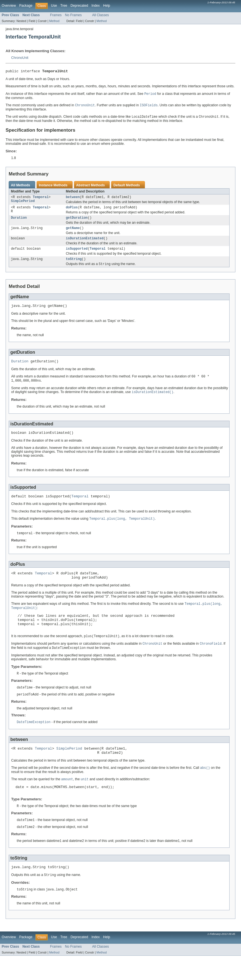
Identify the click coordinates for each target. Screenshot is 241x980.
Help (107, 6)
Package (26, 6)
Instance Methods (53, 187)
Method (54, 21)
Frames (56, 15)
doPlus (72, 210)
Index (96, 6)
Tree (64, 6)
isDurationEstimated (85, 243)
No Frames (73, 15)
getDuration (77, 221)
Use (54, 6)
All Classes (101, 15)
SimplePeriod (23, 204)
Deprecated (79, 6)
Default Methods (127, 187)
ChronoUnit (20, 58)
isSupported (77, 254)
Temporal (41, 199)
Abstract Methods (91, 187)
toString (74, 264)
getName (73, 232)
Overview (9, 6)
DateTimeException (34, 740)
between (73, 199)
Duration (19, 221)
